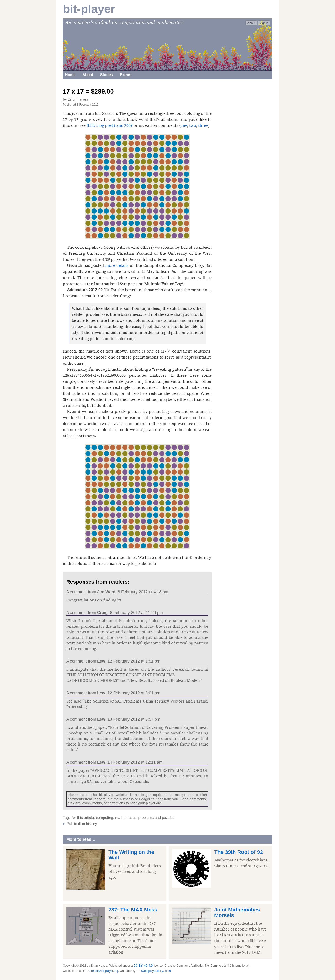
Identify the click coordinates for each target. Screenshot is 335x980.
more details (117, 265)
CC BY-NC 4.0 (143, 965)
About (251, 23)
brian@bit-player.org (146, 803)
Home (70, 75)
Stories (107, 75)
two (193, 125)
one (184, 125)
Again (264, 23)
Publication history (82, 824)
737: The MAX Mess (133, 910)
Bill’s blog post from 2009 (110, 125)
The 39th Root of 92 (239, 852)
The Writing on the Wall (131, 855)
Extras (126, 75)
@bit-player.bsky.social (156, 971)
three (203, 125)
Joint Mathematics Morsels (237, 912)
